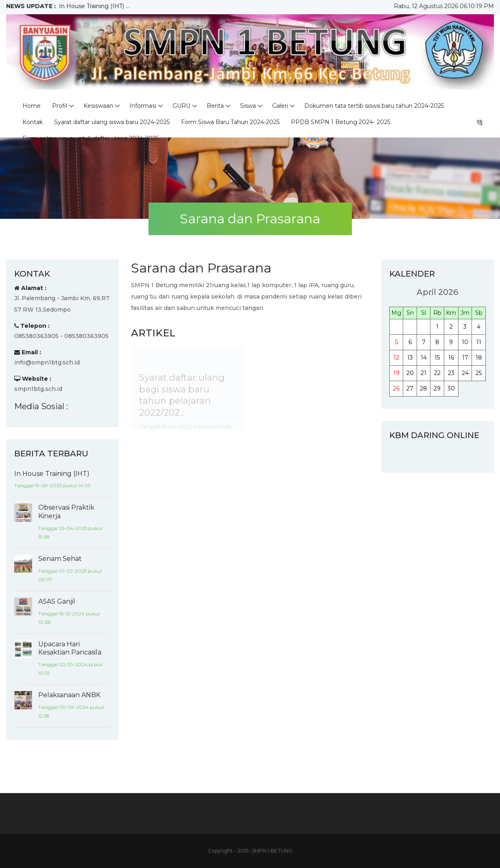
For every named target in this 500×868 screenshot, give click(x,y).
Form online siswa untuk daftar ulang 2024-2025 (91, 138)
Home (32, 106)
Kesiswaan (98, 106)
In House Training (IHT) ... (94, 6)
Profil (60, 106)
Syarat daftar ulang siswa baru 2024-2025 (112, 122)
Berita (215, 106)
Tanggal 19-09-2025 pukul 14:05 (52, 485)
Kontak (33, 122)
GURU (181, 106)
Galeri (280, 106)
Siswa (248, 106)
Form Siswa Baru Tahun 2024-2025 (230, 122)
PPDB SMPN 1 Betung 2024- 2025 (341, 122)
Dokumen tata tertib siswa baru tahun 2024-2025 (374, 106)
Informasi (143, 106)
